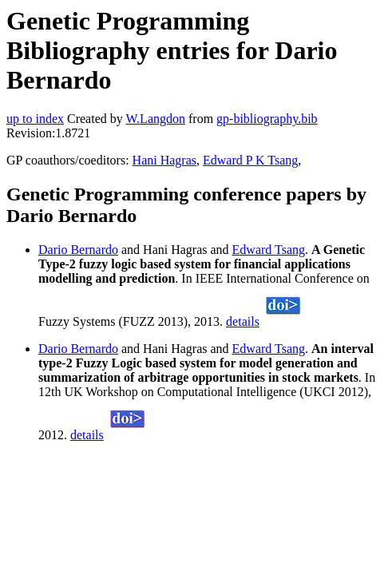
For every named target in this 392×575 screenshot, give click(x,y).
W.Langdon (155, 119)
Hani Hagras (164, 160)
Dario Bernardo (78, 250)
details (243, 321)
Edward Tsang (269, 250)
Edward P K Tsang (250, 160)
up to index (35, 119)
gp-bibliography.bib (267, 119)
